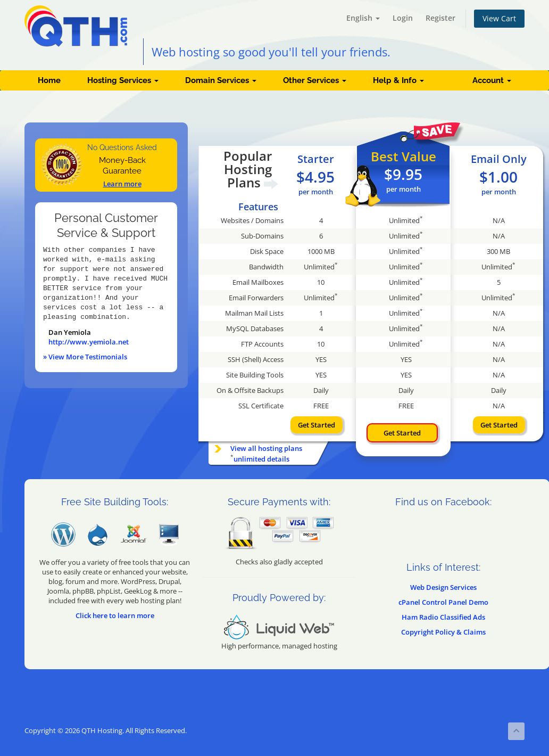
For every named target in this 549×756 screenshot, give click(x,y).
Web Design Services (443, 587)
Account (492, 80)
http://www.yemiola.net (89, 342)
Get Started (317, 425)
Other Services (315, 80)
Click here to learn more (115, 615)
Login (403, 18)
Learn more (122, 184)
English (363, 18)
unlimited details (261, 459)
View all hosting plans (266, 448)
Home (49, 80)
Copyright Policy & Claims (443, 632)
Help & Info (398, 80)
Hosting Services (123, 80)
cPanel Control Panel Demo (443, 602)
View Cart (499, 18)
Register (440, 18)
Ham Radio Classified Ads (443, 617)
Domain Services (221, 80)
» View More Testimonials (85, 357)
